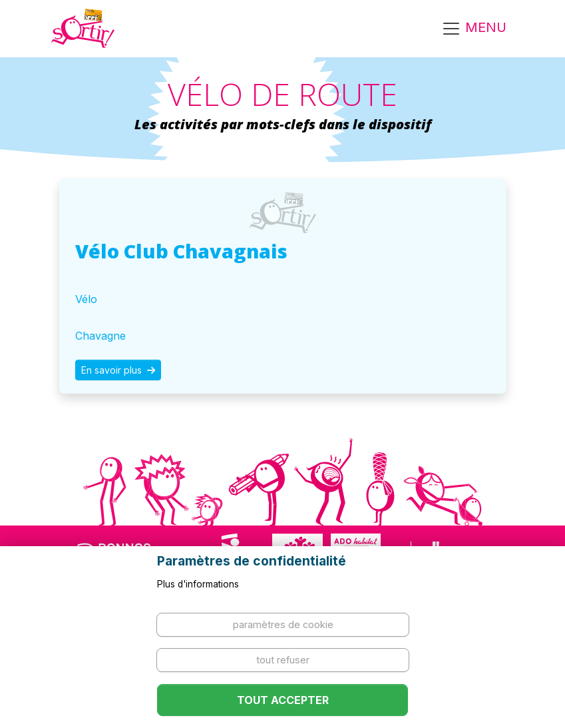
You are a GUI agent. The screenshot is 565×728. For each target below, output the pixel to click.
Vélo (86, 299)
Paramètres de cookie (283, 624)
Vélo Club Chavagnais (181, 251)
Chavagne (100, 336)
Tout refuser (283, 660)
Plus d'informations (198, 584)
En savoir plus (118, 370)
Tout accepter (283, 700)
